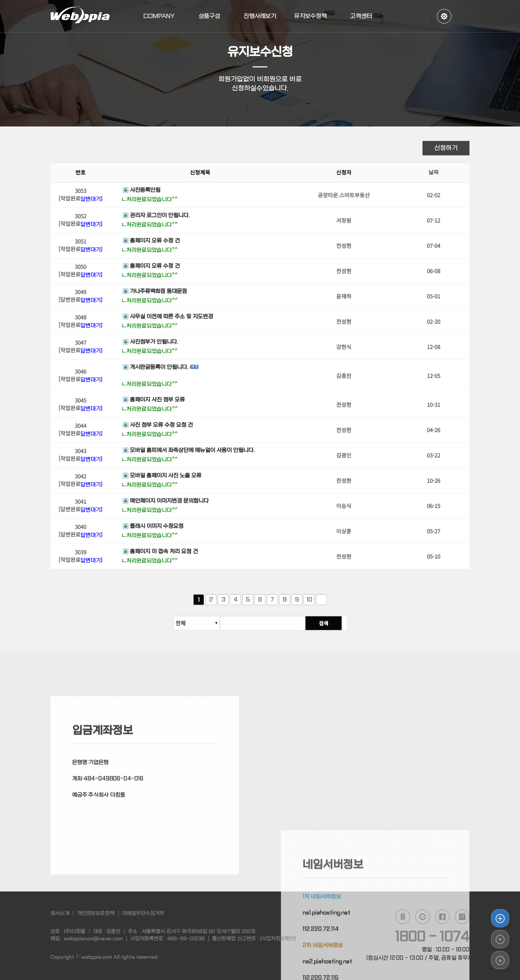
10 (309, 604)
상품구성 (209, 16)
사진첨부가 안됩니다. (150, 343)
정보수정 (444, 16)
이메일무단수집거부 (143, 913)
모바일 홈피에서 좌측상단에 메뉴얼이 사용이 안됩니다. (189, 451)
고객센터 (361, 16)
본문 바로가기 (0, 0)
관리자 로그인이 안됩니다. (156, 216)
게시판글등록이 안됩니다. (155, 368)
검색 (328, 628)
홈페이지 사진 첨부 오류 (154, 401)
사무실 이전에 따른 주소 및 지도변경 (168, 318)
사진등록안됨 (142, 191)
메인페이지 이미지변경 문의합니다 (166, 502)
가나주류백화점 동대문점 (155, 292)
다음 (321, 605)
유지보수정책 (311, 16)
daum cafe (422, 917)
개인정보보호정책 (96, 913)
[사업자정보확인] (278, 938)
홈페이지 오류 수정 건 (151, 242)
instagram (462, 917)
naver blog (403, 917)
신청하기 (446, 148)
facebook (442, 917)
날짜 (434, 173)
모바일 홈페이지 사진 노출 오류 (162, 477)
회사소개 (60, 913)
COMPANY (159, 16)
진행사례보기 (260, 16)
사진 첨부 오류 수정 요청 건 (158, 426)
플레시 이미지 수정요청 (153, 527)
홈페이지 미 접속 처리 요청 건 (160, 553)
